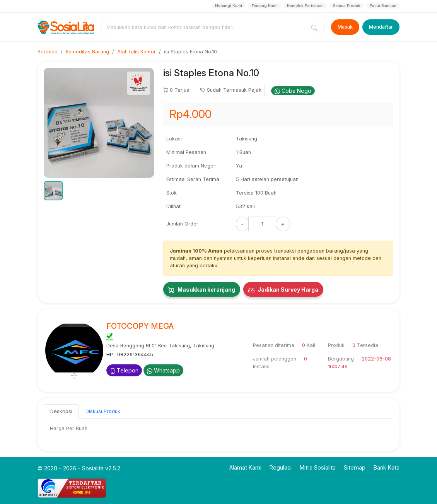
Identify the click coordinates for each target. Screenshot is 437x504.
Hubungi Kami (229, 6)
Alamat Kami (245, 467)
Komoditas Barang (87, 52)
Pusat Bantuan (383, 6)
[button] (53, 191)
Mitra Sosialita (318, 467)
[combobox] (205, 27)
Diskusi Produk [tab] (103, 411)
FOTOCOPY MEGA (140, 326)
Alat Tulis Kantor (137, 52)
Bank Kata (387, 467)
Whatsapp (163, 370)
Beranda (48, 52)
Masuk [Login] (345, 27)
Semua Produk (347, 6)
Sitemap (355, 467)
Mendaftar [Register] (381, 27)
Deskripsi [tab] (61, 411)
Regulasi (281, 467)
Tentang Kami (265, 6)
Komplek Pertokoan (305, 6)
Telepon (124, 370)
